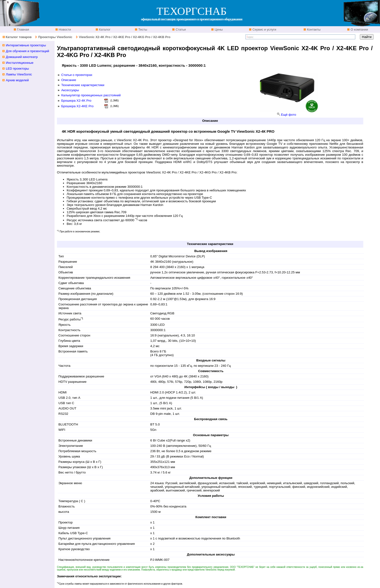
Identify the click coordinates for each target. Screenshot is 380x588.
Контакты (313, 29)
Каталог (104, 29)
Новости (64, 29)
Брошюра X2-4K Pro (76, 101)
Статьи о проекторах (77, 75)
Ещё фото (288, 115)
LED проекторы (17, 69)
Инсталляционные (20, 63)
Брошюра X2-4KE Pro (77, 106)
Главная (23, 29)
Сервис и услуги (264, 29)
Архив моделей (17, 80)
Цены (218, 29)
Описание (69, 80)
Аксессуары (70, 90)
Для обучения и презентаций (28, 51)
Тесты (142, 29)
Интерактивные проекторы (26, 45)
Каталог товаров (19, 37)
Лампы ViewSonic (19, 74)
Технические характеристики (83, 85)
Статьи (180, 29)
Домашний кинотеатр (22, 57)
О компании (359, 29)
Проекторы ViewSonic (55, 37)
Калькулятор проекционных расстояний (91, 95)
